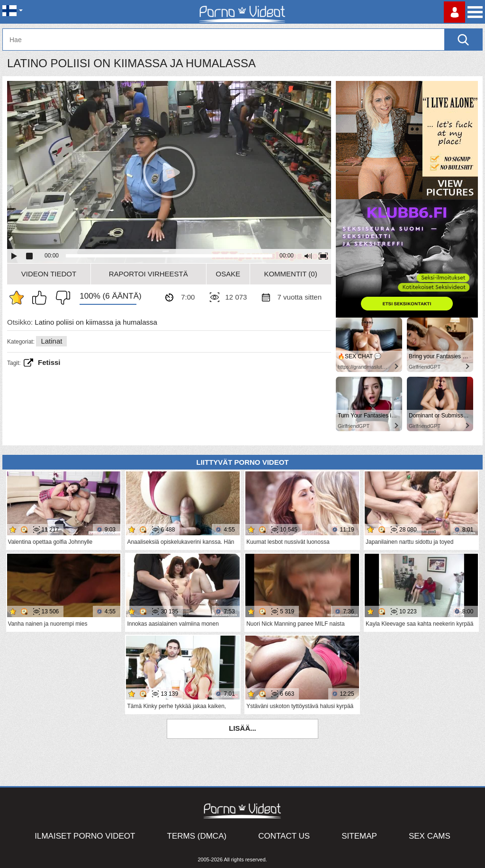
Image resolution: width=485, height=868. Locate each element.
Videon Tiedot (49, 274)
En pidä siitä (61, 298)
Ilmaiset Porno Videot (85, 836)
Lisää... (242, 728)
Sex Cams (430, 836)
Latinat (51, 341)
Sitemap (359, 836)
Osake (228, 274)
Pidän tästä (42, 298)
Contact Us (284, 836)
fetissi (49, 362)
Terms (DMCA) (197, 836)
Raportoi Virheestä (148, 274)
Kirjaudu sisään (454, 12)
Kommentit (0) (290, 274)
